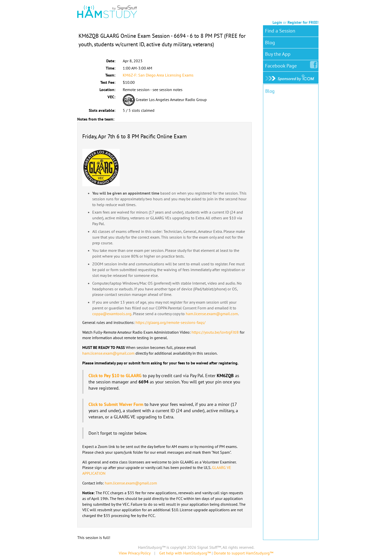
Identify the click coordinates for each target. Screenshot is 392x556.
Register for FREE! (303, 22)
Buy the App (278, 54)
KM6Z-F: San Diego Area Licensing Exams (158, 75)
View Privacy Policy (134, 553)
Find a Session (280, 31)
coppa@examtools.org (112, 314)
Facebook (282, 65)
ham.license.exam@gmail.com (212, 314)
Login (277, 22)
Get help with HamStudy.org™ (185, 553)
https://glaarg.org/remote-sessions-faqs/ (170, 322)
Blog (270, 43)
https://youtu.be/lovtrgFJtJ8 (215, 332)
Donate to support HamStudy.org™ (243, 553)
